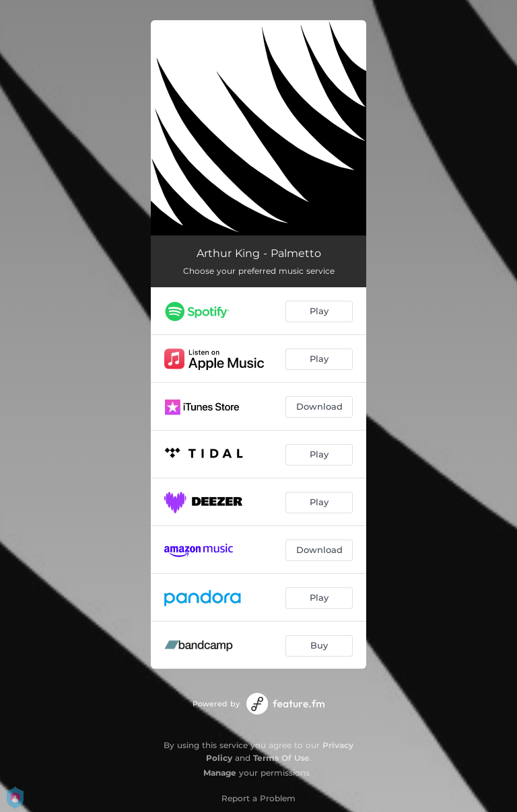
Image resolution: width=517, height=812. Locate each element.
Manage (220, 773)
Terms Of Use (281, 758)
